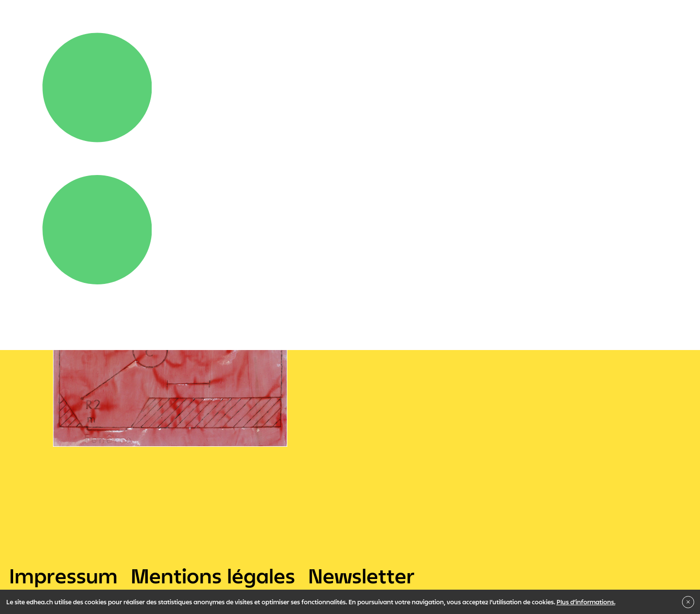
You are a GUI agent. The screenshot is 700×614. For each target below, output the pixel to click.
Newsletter (361, 576)
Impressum (63, 576)
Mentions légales (213, 576)
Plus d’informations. (586, 602)
